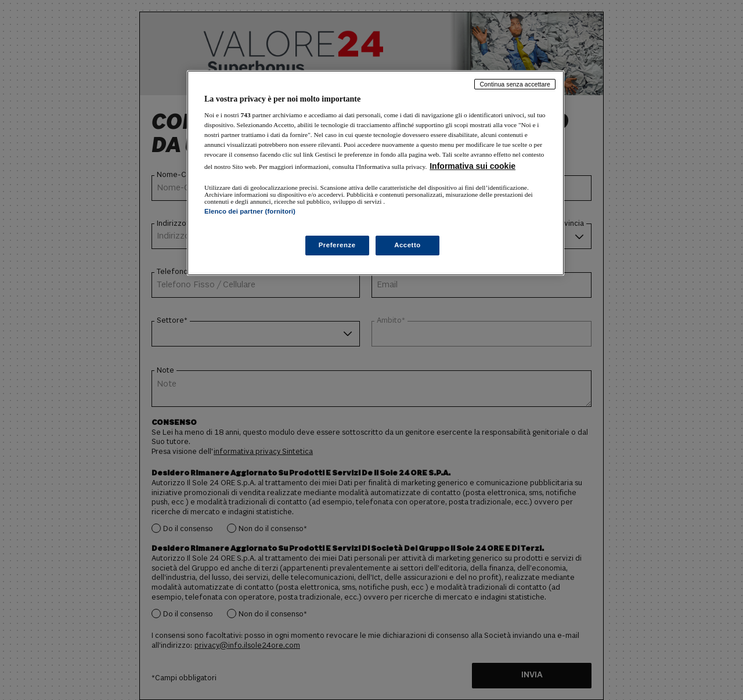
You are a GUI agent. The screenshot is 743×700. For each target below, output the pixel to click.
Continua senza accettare (515, 84)
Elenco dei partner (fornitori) (250, 211)
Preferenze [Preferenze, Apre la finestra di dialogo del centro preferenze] (337, 245)
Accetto (407, 245)
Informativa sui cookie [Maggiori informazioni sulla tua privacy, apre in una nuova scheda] (473, 166)
